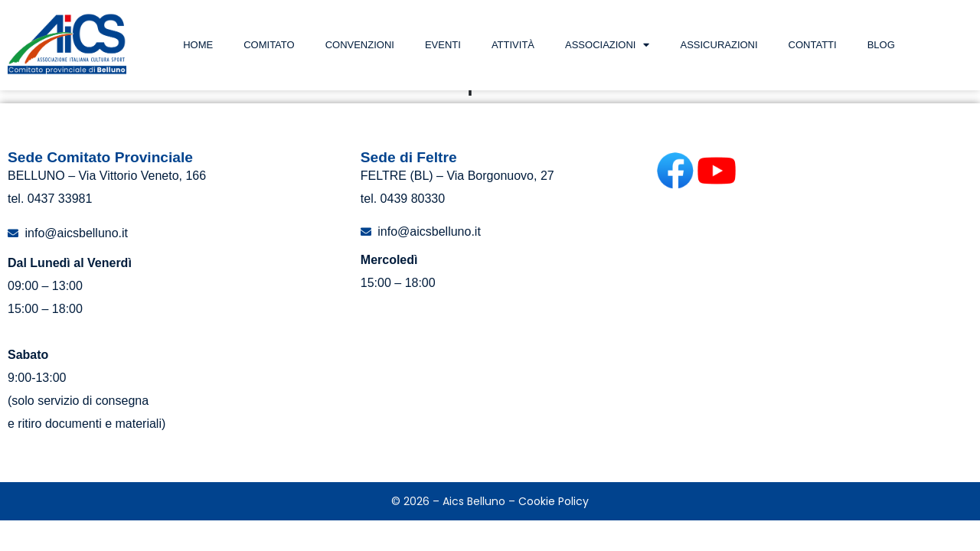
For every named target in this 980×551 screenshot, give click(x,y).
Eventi (443, 45)
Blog (881, 45)
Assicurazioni (719, 45)
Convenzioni (360, 45)
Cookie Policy (554, 532)
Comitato (269, 45)
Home (198, 45)
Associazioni (607, 45)
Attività (513, 45)
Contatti (813, 45)
